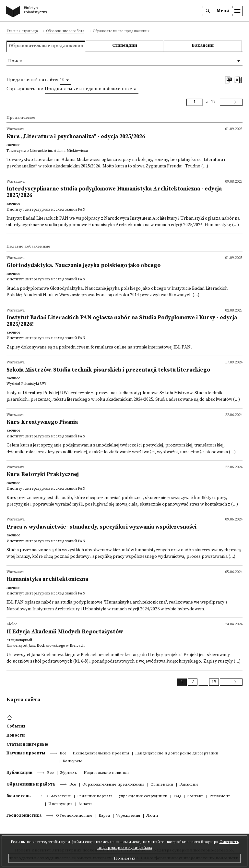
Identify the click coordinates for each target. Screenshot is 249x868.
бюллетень (19, 796)
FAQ (177, 796)
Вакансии (203, 46)
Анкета (85, 804)
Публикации (19, 773)
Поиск (15, 61)
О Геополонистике (74, 816)
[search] (208, 11)
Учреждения (128, 816)
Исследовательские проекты (101, 754)
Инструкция (60, 804)
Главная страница (22, 31)
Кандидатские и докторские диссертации (177, 754)
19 (213, 102)
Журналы (69, 773)
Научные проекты (26, 753)
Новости (16, 735)
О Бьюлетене (58, 796)
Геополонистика (24, 815)
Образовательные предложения (113, 785)
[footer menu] (10, 718)
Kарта (104, 816)
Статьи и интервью (27, 744)
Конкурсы (72, 761)
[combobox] (65, 80)
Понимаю (125, 858)
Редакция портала (95, 796)
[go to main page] (28, 12)
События (16, 726)
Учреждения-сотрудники (143, 796)
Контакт (195, 796)
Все (63, 754)
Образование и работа (65, 31)
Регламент (220, 796)
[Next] (231, 102)
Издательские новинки (106, 773)
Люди (152, 816)
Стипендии (125, 46)
